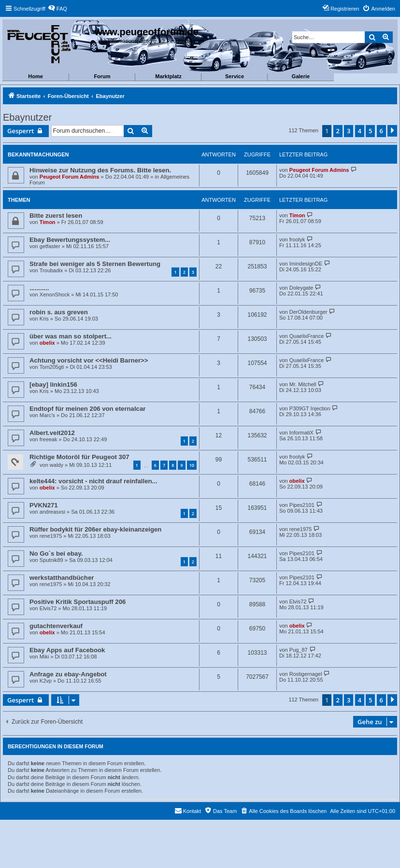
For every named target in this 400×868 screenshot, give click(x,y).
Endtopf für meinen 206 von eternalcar (87, 409)
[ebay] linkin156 (53, 385)
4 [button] (360, 131)
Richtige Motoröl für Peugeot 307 (79, 457)
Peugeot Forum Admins (70, 177)
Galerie (301, 76)
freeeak (49, 439)
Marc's (47, 415)
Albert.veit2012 (52, 433)
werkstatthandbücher (62, 578)
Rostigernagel (306, 674)
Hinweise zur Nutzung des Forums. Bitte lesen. (100, 170)
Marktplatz (168, 76)
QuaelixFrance (307, 336)
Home (36, 76)
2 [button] (338, 131)
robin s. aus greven (59, 312)
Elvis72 (48, 608)
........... (39, 288)
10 (192, 465)
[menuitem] (57, 9)
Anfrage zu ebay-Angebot (68, 674)
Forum (102, 76)
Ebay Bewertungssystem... (70, 240)
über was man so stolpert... (71, 336)
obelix (47, 343)
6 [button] (381, 131)
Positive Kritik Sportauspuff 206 (78, 602)
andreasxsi (52, 512)
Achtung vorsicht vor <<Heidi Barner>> (89, 360)
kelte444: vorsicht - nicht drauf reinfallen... (93, 481)
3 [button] (349, 131)
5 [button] (370, 131)
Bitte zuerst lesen (56, 216)
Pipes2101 (302, 505)
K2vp (46, 681)
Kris (44, 319)
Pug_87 (299, 650)
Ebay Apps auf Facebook (67, 650)
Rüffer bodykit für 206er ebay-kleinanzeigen (95, 529)
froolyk (297, 239)
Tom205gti (52, 367)
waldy (57, 465)
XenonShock (55, 294)
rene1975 (51, 536)
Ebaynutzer (27, 117)
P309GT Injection (310, 408)
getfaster (50, 246)
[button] (392, 131)
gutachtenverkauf (56, 626)
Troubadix (51, 270)
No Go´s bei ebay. (56, 553)
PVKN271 (44, 505)
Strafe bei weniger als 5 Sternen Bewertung (95, 264)
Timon (48, 222)
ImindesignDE (306, 264)
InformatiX (301, 433)
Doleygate (301, 288)
